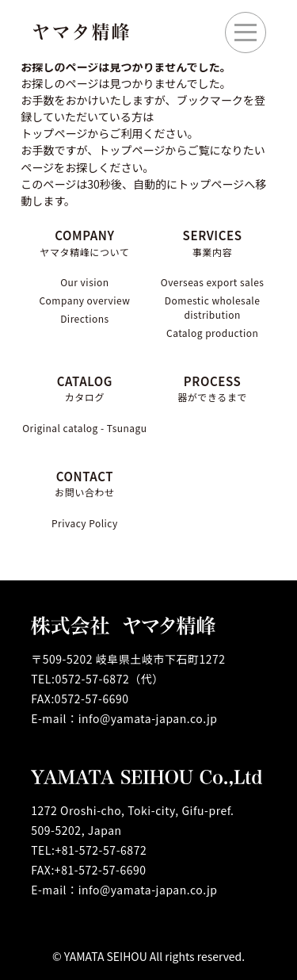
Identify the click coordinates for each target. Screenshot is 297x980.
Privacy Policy (85, 523)
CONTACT (84, 484)
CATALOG (84, 389)
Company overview (84, 300)
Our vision (84, 282)
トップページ (131, 150)
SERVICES (213, 243)
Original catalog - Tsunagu (84, 428)
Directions (84, 318)
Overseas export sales (213, 282)
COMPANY (84, 243)
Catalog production (212, 333)
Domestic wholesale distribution (213, 307)
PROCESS (213, 389)
